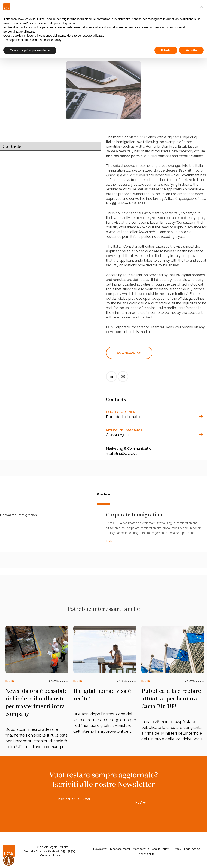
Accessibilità (147, 854)
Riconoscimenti (120, 849)
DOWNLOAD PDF (129, 353)
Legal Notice (192, 849)
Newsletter (100, 849)
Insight (12, 681)
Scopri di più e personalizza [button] (30, 50)
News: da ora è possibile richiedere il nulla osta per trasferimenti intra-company (36, 702)
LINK (109, 541)
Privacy (176, 849)
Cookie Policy (160, 849)
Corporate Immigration (18, 516)
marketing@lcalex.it (121, 453)
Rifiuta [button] (166, 50)
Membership (141, 849)
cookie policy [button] (53, 40)
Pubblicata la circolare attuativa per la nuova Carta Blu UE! (171, 698)
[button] (201, 7)
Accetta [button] (191, 50)
